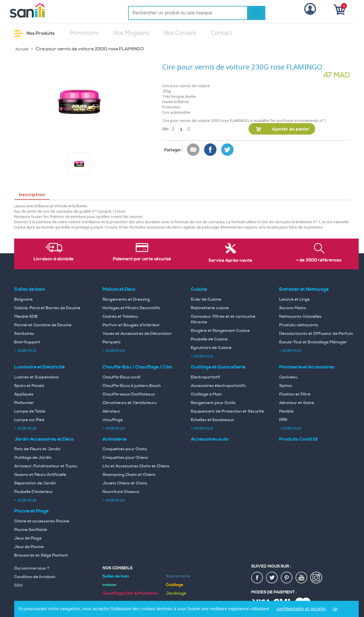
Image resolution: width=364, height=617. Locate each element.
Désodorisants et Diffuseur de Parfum (316, 334)
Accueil (22, 49)
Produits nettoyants (299, 325)
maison (110, 585)
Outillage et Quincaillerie (218, 367)
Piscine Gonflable (31, 530)
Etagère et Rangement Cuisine (220, 331)
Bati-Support (27, 342)
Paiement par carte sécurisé (142, 259)
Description (32, 194)
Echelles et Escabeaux (212, 420)
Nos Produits (34, 33)
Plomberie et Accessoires (307, 367)
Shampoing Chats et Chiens (129, 475)
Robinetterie (178, 576)
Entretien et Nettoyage (304, 289)
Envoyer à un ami (193, 150)
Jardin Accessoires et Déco (44, 439)
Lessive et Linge (294, 300)
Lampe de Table (30, 411)
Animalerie (115, 439)
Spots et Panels (29, 386)
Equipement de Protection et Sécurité (227, 411)
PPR (283, 420)
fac (257, 578)
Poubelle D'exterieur (34, 492)
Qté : (166, 129)
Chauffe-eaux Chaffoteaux (129, 394)
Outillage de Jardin (33, 458)
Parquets (112, 342)
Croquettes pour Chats (125, 449)
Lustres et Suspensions (37, 377)
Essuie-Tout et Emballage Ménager (313, 342)
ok (335, 609)
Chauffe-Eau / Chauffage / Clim (137, 367)
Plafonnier (24, 403)
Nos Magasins (131, 33)
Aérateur (111, 411)
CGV (19, 585)
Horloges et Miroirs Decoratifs (131, 308)
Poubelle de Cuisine (209, 339)
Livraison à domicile (54, 259)
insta (316, 578)
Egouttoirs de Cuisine (211, 348)
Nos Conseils (180, 33)
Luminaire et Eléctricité (39, 367)
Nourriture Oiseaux (121, 492)
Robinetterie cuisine (210, 308)
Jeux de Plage (28, 538)
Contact (222, 33)
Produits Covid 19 (298, 439)
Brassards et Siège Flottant (41, 555)
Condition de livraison (35, 577)
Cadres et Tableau (120, 317)
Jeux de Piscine (29, 547)
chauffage (113, 420)
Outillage (174, 585)
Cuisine (199, 289)
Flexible (286, 411)
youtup (302, 578)
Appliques (24, 394)
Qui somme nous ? (32, 568)
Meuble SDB (26, 317)
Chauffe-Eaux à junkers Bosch (132, 386)
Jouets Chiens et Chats (125, 483)
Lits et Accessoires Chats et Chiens (136, 466)
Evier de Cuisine (206, 300)
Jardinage (176, 593)
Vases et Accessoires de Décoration (137, 334)
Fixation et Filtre (295, 394)
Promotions (84, 33)
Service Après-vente (230, 261)
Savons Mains (293, 308)
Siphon (286, 386)
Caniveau (288, 377)
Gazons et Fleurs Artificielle (40, 475)
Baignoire (23, 300)
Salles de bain (30, 289)
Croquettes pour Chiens (125, 458)
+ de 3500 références (319, 260)
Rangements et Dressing (126, 300)
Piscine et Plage (31, 511)
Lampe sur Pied (29, 420)
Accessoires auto (210, 439)
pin (287, 578)
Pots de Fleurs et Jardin (37, 449)
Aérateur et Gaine (297, 403)
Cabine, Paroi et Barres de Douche (47, 308)
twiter (272, 578)
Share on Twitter (228, 150)
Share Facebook (211, 150)
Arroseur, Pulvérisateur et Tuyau (46, 466)
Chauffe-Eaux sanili (121, 377)
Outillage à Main (206, 394)
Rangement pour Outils (213, 403)
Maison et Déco (119, 289)
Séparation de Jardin (35, 483)
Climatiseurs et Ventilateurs (130, 403)
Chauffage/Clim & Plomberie (130, 593)
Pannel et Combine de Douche (43, 325)
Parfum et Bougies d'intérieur (131, 325)
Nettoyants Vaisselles (300, 317)
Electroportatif (206, 377)
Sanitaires (24, 334)
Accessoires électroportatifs (218, 386)
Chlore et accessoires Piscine (42, 521)
